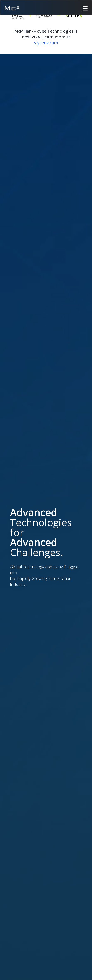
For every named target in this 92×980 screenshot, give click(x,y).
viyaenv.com (46, 43)
